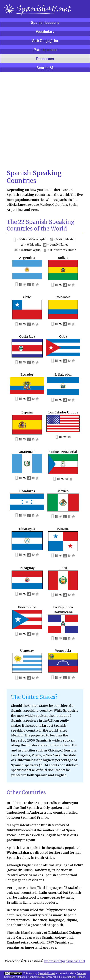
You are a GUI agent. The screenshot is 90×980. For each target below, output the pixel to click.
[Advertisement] (42, 120)
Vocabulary (45, 31)
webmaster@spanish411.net (65, 961)
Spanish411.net (46, 973)
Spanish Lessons (45, 22)
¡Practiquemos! (45, 50)
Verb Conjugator (45, 40)
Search (45, 68)
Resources (45, 59)
